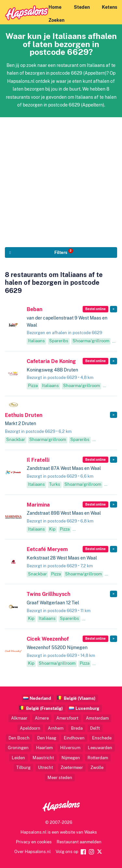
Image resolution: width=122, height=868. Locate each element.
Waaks (91, 832)
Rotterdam (98, 758)
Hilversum (70, 748)
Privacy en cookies (34, 842)
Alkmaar (19, 718)
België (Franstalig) (44, 708)
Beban (34, 309)
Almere (42, 718)
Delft (95, 728)
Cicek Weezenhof (48, 639)
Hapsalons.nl (34, 832)
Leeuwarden (100, 748)
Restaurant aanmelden (79, 842)
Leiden (18, 758)
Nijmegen (71, 758)
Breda (77, 728)
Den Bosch (19, 738)
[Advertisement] (61, 178)
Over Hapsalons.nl (33, 852)
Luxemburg (87, 708)
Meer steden (60, 778)
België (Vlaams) (80, 698)
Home (55, 7)
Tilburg (23, 767)
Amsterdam (97, 718)
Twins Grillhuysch (48, 594)
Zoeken (56, 20)
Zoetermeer (72, 767)
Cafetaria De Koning (51, 361)
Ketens (109, 7)
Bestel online (95, 309)
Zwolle (97, 767)
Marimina (38, 505)
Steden (82, 7)
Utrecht (46, 767)
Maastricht (43, 758)
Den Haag (47, 738)
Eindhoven (74, 738)
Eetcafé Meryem (47, 549)
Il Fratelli (38, 460)
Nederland (40, 698)
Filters (64, 252)
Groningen (18, 748)
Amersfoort (67, 718)
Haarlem (44, 748)
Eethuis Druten (24, 415)
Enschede (102, 738)
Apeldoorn (30, 728)
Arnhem (56, 728)
